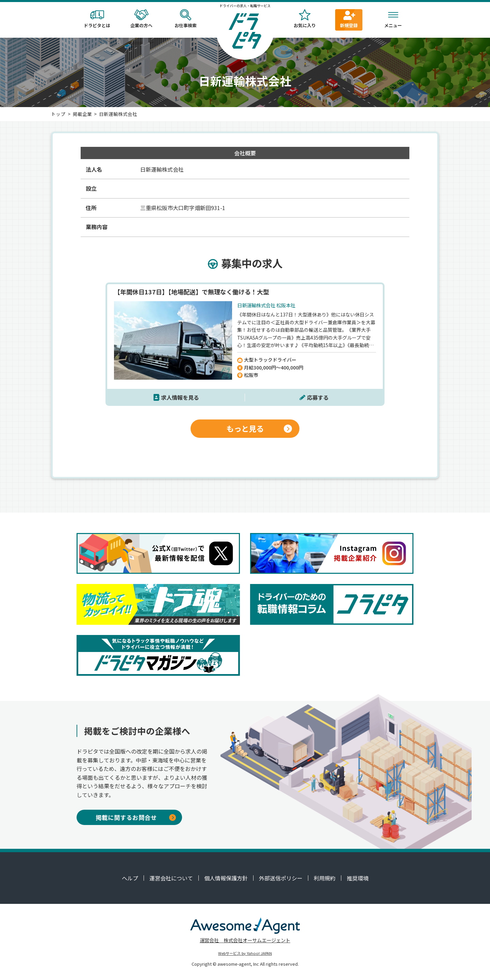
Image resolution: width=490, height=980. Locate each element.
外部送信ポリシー (281, 878)
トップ (58, 114)
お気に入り (305, 19)
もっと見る (259, 428)
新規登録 (349, 19)
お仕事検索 (185, 19)
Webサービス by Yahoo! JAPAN (245, 953)
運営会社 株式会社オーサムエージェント (245, 940)
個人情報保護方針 (226, 878)
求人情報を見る (180, 397)
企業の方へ (141, 19)
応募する (318, 397)
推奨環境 (358, 878)
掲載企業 (82, 114)
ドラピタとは (97, 19)
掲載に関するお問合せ (136, 817)
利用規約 (325, 878)
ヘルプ (130, 878)
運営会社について (171, 878)
